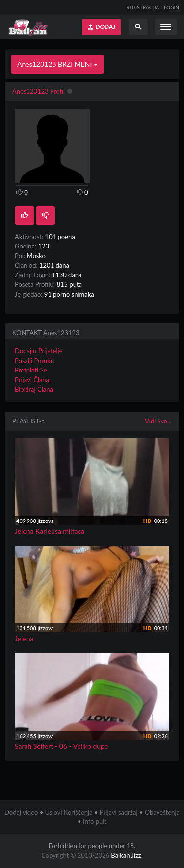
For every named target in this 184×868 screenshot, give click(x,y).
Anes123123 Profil (39, 91)
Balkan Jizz (126, 855)
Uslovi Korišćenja (69, 812)
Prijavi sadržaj (119, 812)
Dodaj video (21, 812)
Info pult (95, 821)
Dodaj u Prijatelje (39, 351)
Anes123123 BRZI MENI (57, 64)
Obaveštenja (162, 812)
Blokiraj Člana (34, 389)
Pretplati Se (31, 370)
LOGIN (171, 7)
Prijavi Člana (32, 380)
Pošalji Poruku (34, 361)
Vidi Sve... (158, 421)
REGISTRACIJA (143, 7)
